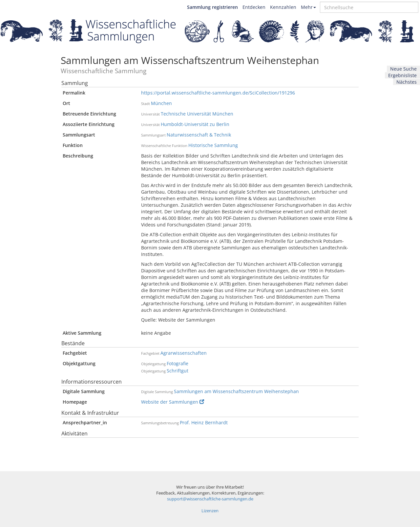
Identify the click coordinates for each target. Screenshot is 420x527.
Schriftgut (178, 371)
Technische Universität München (197, 114)
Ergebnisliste (402, 75)
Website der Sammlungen (173, 402)
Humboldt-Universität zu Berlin (195, 124)
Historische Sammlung (213, 145)
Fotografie (178, 363)
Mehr (308, 7)
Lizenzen (210, 511)
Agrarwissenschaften (184, 353)
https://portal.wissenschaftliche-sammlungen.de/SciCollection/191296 (218, 93)
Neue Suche (403, 69)
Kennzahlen (283, 7)
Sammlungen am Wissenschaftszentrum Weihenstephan (236, 391)
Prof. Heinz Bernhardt (204, 422)
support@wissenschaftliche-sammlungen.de (210, 499)
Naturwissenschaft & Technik (199, 135)
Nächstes (407, 82)
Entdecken (254, 7)
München (161, 103)
